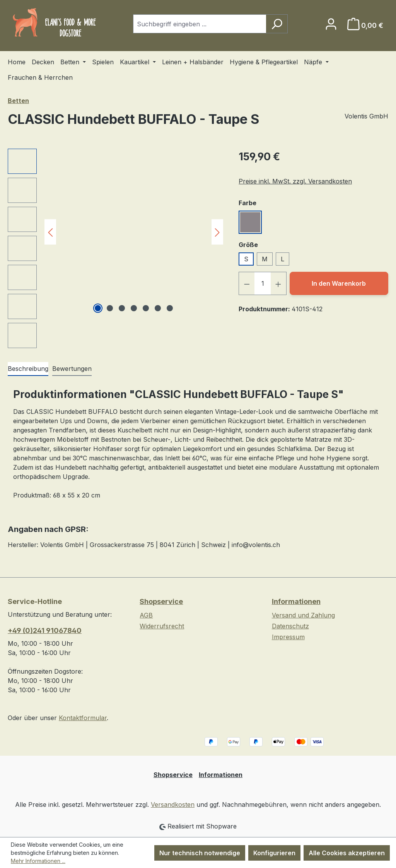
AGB (146, 615)
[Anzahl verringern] (247, 283)
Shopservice (161, 601)
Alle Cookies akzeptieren (347, 853)
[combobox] (200, 24)
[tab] (28, 369)
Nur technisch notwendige (200, 853)
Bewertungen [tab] (72, 369)
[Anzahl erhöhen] (278, 283)
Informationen (296, 601)
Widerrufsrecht (162, 626)
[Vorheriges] (50, 232)
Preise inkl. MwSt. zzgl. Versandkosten (295, 181)
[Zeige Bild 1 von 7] (98, 308)
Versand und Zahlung (303, 615)
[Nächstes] (217, 232)
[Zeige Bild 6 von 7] (158, 308)
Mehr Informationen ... (38, 861)
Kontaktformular (83, 718)
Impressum (288, 637)
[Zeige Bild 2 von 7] (110, 308)
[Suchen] (277, 24)
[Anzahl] (263, 283)
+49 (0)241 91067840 (45, 630)
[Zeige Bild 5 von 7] (146, 308)
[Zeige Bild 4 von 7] (134, 308)
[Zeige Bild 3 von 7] (122, 308)
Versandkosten (173, 805)
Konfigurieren (274, 853)
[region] (115, 248)
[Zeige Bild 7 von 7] (170, 308)
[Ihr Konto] (331, 24)
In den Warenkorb (339, 283)
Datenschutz (290, 626)
